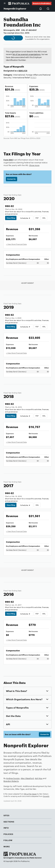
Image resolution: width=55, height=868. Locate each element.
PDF (37, 218)
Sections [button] (9, 822)
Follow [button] (8, 840)
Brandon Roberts (11, 781)
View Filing (11, 218)
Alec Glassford (27, 778)
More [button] (7, 846)
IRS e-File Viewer (30, 794)
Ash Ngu (39, 778)
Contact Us (11, 179)
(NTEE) (33, 77)
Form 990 (8, 160)
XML (44, 218)
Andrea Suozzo (13, 778)
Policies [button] (8, 834)
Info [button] (6, 828)
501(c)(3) (23, 71)
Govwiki (46, 796)
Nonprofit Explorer (15, 9)
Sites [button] (6, 815)
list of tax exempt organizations (26, 54)
